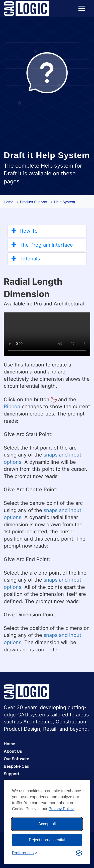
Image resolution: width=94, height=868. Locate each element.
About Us (13, 751)
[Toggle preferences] (25, 853)
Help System (65, 202)
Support (12, 774)
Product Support (34, 202)
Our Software (16, 759)
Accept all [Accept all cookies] (47, 824)
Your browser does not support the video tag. (47, 334)
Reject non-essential (47, 840)
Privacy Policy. (62, 809)
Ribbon (12, 406)
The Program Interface (42, 245)
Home (9, 202)
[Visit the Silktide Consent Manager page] (79, 853)
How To (25, 231)
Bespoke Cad (17, 766)
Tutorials (26, 259)
